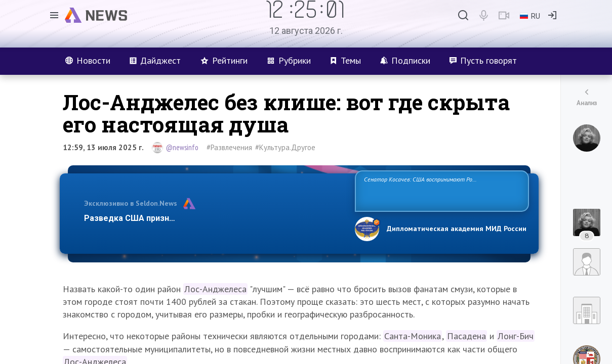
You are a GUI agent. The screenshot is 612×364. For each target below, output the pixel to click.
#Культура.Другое (285, 147)
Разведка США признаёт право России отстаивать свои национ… (214, 218)
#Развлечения (229, 147)
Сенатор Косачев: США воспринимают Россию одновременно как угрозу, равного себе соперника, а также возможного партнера (440, 190)
